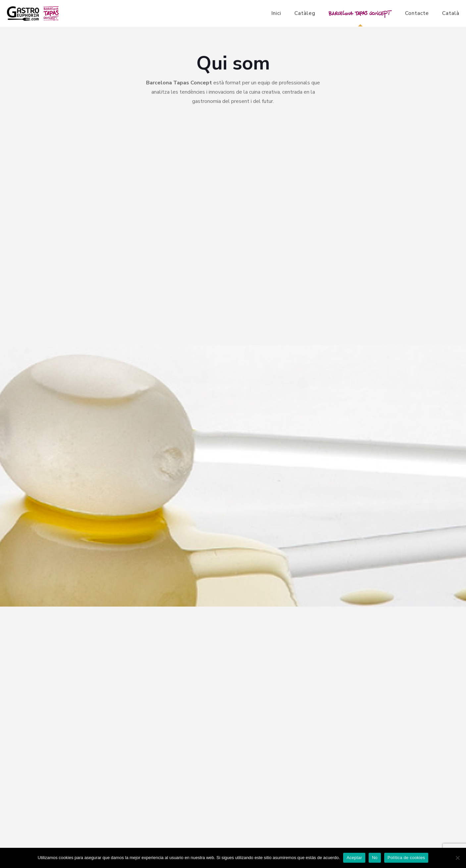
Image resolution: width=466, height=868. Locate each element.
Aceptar (354, 858)
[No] (458, 858)
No (375, 858)
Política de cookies (406, 858)
